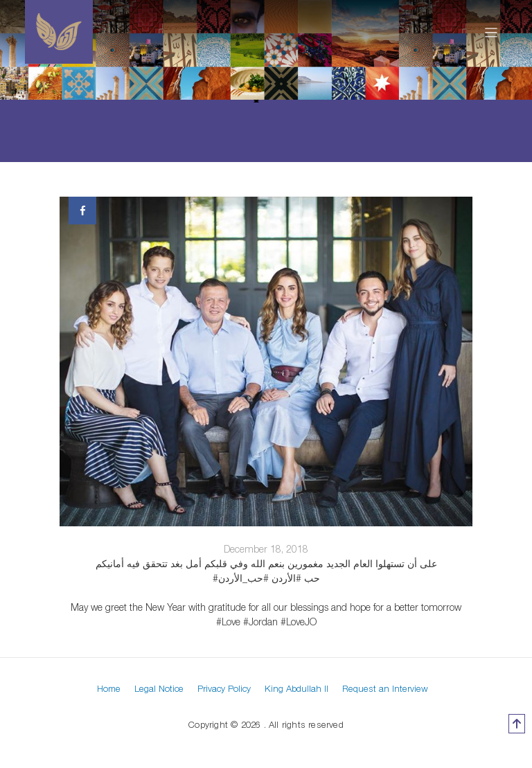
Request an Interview (385, 688)
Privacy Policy (224, 688)
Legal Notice (159, 688)
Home (109, 688)
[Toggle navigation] (491, 32)
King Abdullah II (296, 688)
